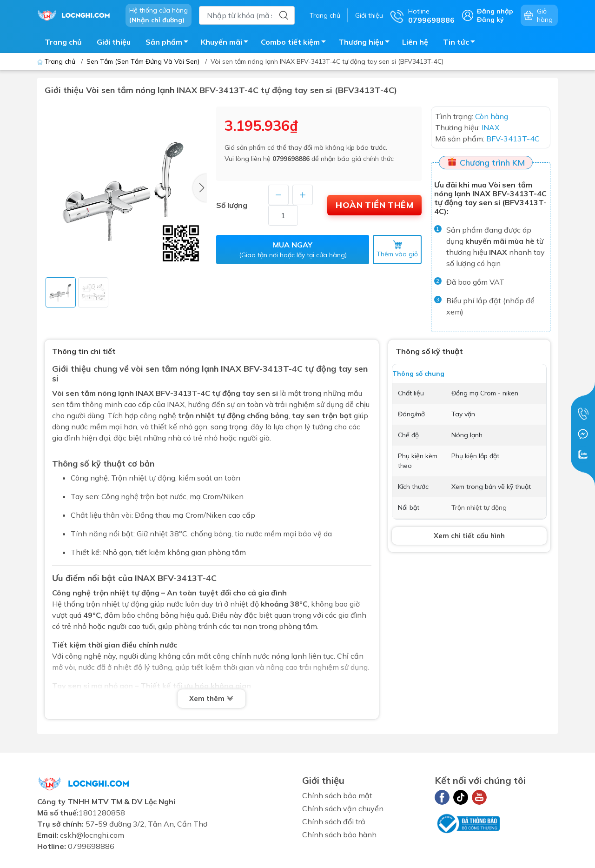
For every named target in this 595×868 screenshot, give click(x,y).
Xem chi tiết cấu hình (469, 536)
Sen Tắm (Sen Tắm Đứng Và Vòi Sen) (143, 61)
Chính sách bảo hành (339, 835)
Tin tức (462, 43)
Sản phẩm (169, 43)
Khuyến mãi (227, 43)
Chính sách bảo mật (337, 795)
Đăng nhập (495, 11)
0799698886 (291, 159)
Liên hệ (415, 42)
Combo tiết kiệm (296, 43)
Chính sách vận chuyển (343, 808)
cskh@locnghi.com (92, 835)
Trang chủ (325, 15)
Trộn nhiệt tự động (479, 507)
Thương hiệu (367, 43)
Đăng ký (490, 20)
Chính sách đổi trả (334, 821)
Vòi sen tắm (74, 393)
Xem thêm (212, 699)
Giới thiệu (369, 15)
